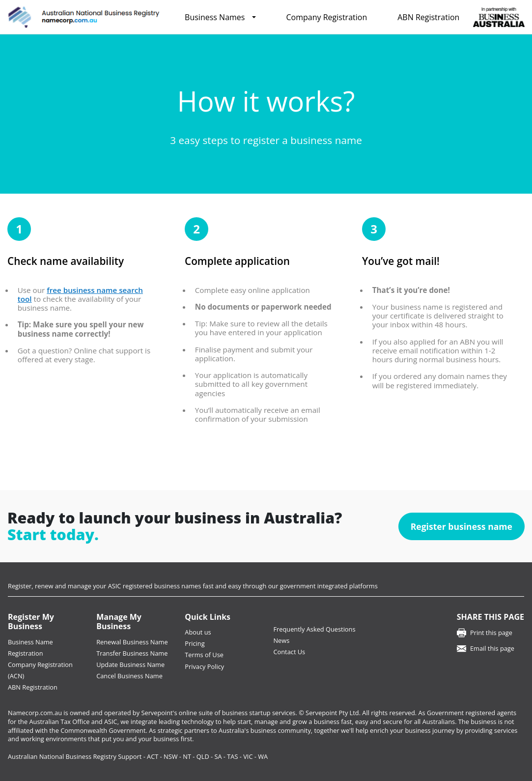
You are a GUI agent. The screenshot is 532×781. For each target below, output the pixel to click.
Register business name (462, 526)
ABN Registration (428, 17)
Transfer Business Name (132, 653)
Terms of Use (204, 655)
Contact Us (289, 652)
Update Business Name (130, 665)
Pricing (195, 643)
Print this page (491, 633)
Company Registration (327, 17)
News (281, 640)
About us (198, 632)
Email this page (492, 648)
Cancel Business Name (129, 676)
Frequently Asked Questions (314, 629)
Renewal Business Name (132, 642)
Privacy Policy (204, 666)
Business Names (215, 17)
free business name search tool (80, 294)
